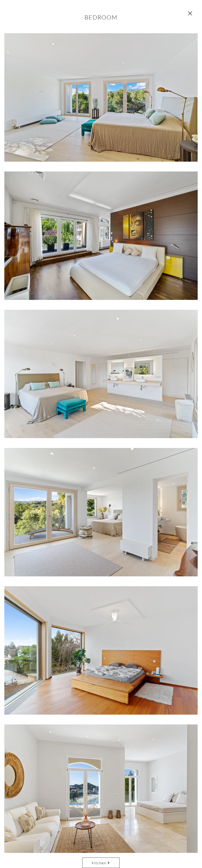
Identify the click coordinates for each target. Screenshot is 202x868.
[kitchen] (101, 863)
